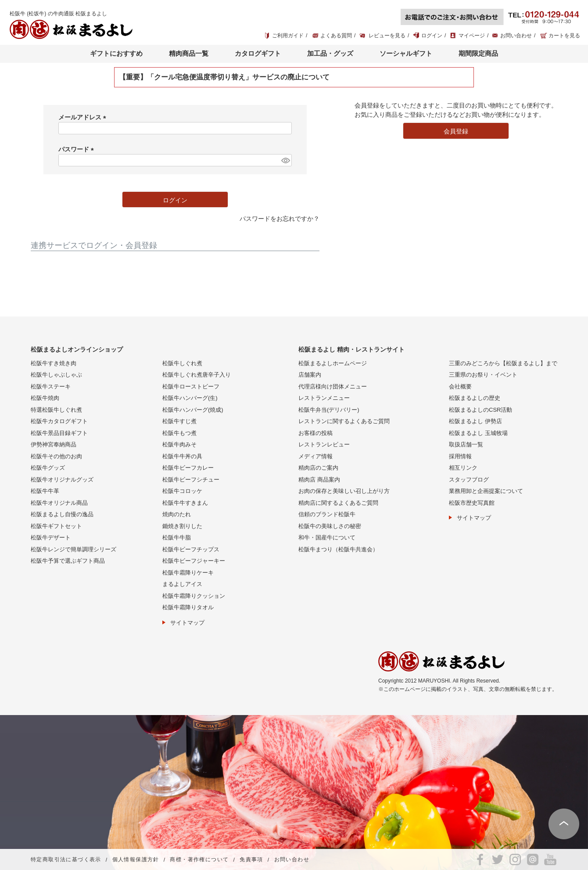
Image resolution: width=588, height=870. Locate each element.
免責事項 (251, 860)
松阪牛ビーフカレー (188, 468)
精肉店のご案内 (318, 468)
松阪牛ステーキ (51, 386)
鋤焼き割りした (182, 526)
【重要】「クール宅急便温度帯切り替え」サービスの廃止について (224, 77)
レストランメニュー (324, 398)
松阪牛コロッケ (182, 491)
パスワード (78, 149)
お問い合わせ (516, 36)
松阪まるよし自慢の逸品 (62, 514)
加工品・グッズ (330, 53)
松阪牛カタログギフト (59, 421)
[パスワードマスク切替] (285, 160)
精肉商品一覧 (189, 53)
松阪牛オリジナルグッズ (62, 480)
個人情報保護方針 (136, 860)
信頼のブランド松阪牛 (327, 514)
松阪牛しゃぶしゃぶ (56, 375)
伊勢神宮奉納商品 (54, 444)
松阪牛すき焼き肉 (54, 363)
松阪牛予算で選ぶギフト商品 (68, 561)
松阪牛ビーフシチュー (191, 480)
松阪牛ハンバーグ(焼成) (193, 410)
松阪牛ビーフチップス (191, 549)
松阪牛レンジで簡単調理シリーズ (73, 549)
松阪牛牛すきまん (185, 503)
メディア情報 (316, 456)
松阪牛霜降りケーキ (188, 573)
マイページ (472, 36)
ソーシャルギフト (406, 53)
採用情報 (460, 456)
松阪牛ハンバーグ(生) (190, 398)
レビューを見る (387, 36)
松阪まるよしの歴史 (475, 398)
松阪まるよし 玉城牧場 (478, 433)
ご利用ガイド (288, 36)
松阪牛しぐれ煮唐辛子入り (197, 375)
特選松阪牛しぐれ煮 (56, 410)
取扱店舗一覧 (466, 444)
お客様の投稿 (316, 433)
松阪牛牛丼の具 (182, 456)
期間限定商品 (478, 53)
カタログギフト (258, 53)
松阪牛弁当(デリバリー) (329, 410)
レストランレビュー (324, 444)
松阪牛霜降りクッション (194, 596)
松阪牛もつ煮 (179, 433)
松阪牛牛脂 (177, 537)
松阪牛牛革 (45, 491)
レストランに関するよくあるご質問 (344, 421)
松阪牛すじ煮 (179, 421)
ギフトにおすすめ (116, 53)
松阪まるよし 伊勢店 (475, 421)
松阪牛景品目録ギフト (59, 433)
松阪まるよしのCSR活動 (480, 410)
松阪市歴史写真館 (472, 503)
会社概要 (460, 386)
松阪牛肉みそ (179, 444)
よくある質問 (336, 36)
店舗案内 (310, 375)
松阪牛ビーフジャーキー (194, 561)
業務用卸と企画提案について (486, 491)
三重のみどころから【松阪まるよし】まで (503, 363)
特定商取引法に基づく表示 (66, 860)
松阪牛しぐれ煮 (182, 363)
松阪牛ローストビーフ (191, 386)
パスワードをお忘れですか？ (280, 219)
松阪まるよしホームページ (333, 363)
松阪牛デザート (51, 537)
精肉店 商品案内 (319, 480)
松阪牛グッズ (48, 468)
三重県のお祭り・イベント (483, 375)
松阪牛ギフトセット (56, 526)
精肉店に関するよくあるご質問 (338, 503)
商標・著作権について (199, 860)
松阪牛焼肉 (45, 398)
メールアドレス (84, 117)
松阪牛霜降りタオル (188, 607)
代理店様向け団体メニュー (333, 386)
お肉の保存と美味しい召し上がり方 (344, 491)
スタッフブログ (469, 480)
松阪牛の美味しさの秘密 (330, 526)
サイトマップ (187, 623)
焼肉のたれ (177, 514)
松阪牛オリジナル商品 (59, 503)
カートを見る (564, 36)
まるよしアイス (182, 584)
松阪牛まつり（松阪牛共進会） (338, 549)
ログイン (432, 36)
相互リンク (463, 468)
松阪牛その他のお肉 (56, 456)
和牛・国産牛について (327, 537)
